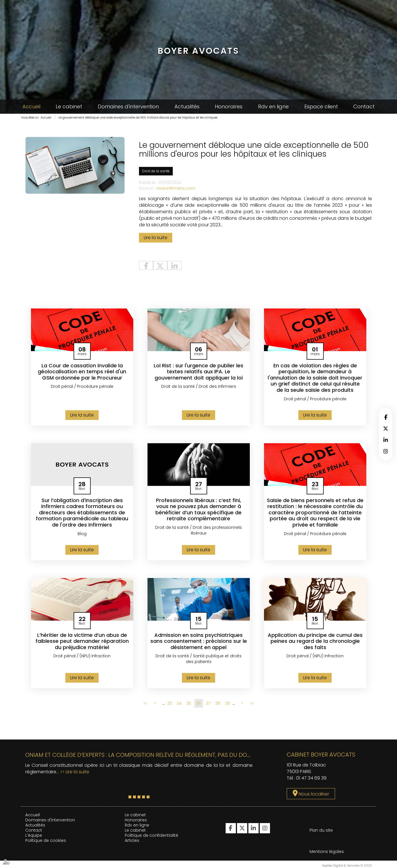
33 (170, 703)
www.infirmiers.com (176, 188)
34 (179, 703)
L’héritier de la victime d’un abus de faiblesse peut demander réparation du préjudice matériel (82, 641)
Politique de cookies (46, 840)
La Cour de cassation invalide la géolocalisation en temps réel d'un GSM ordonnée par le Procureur (82, 372)
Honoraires (229, 106)
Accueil (31, 106)
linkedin (386, 440)
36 (198, 703)
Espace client (321, 106)
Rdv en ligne (273, 106)
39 (227, 703)
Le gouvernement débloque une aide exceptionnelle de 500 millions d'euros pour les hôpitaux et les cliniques (138, 118)
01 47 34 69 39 (311, 778)
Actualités (187, 106)
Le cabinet (69, 106)
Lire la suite (156, 238)
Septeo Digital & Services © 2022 (347, 865)
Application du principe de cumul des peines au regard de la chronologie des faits (315, 641)
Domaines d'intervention (128, 106)
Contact (364, 106)
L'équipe (34, 835)
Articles (132, 840)
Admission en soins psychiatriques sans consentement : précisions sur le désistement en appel (199, 641)
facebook (386, 417)
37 (208, 703)
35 (189, 703)
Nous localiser (314, 794)
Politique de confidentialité (151, 835)
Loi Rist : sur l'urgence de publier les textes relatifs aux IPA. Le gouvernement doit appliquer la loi (198, 372)
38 (218, 703)
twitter (386, 428)
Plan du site (321, 830)
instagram (386, 451)
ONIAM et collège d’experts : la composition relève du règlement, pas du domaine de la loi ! (159, 755)
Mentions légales (327, 852)
